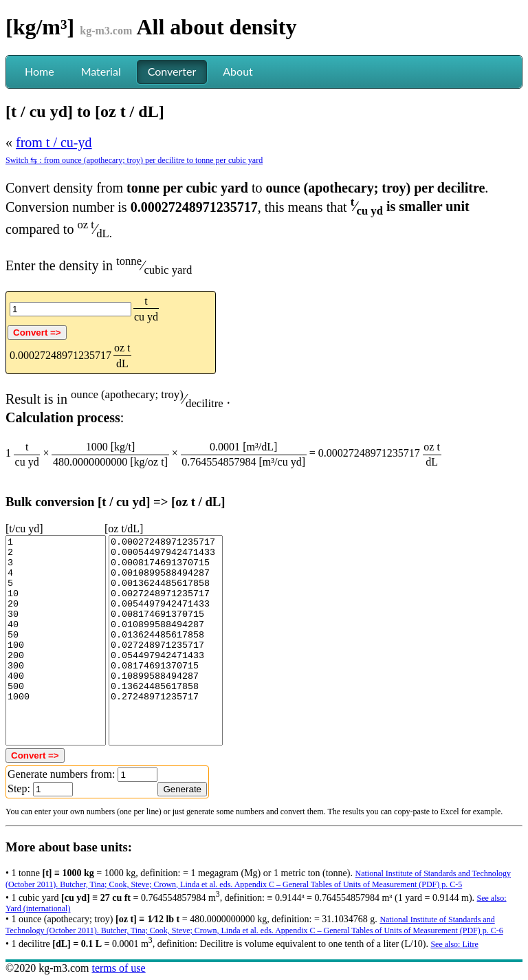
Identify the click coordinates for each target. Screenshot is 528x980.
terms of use (118, 968)
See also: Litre (454, 944)
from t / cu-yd (54, 142)
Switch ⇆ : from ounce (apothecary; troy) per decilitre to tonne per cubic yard (134, 160)
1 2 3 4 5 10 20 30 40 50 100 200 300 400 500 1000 (56, 640)
